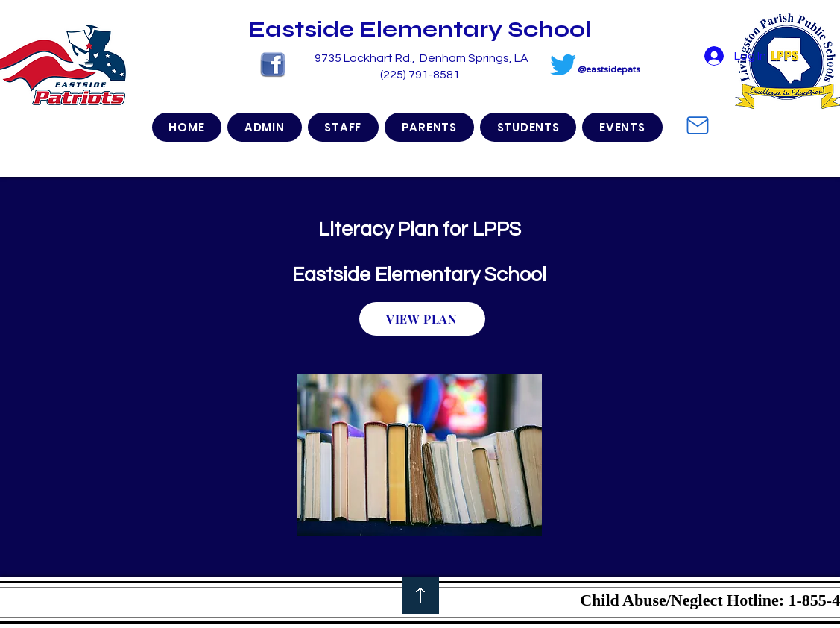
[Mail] (698, 125)
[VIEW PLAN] (422, 319)
